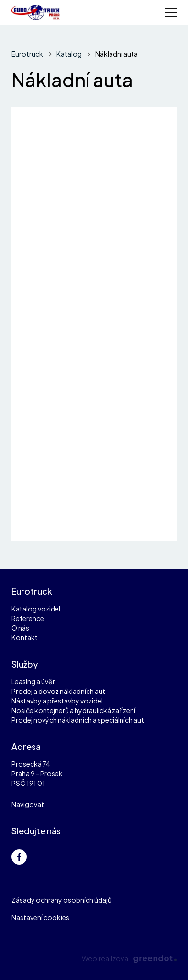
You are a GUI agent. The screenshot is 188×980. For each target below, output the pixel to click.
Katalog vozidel (36, 609)
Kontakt (25, 637)
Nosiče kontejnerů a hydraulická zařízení (73, 710)
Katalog (69, 54)
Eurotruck (27, 54)
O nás (20, 628)
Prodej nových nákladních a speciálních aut (78, 720)
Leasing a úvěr (33, 681)
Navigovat (28, 804)
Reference (28, 618)
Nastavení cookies (40, 917)
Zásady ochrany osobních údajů (61, 900)
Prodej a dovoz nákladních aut (58, 691)
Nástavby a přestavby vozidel (57, 701)
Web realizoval (129, 959)
